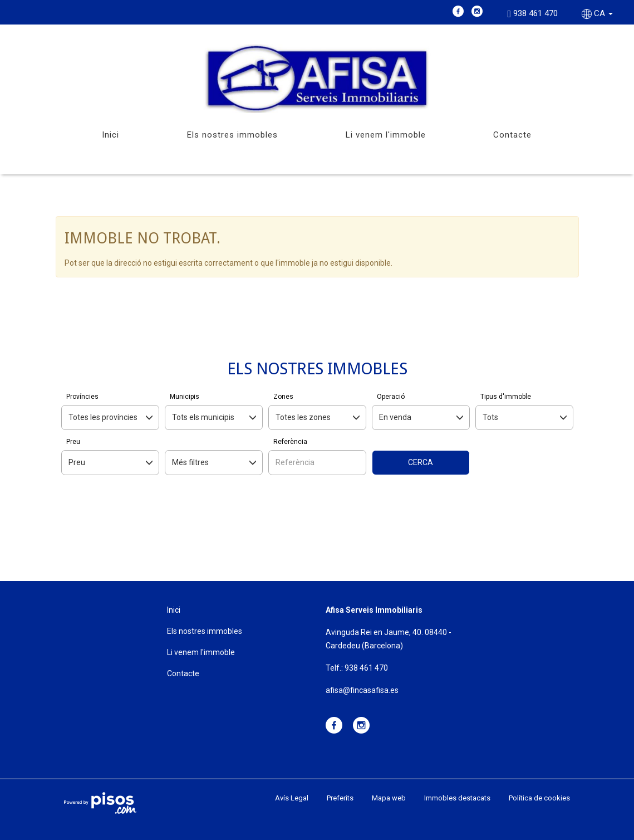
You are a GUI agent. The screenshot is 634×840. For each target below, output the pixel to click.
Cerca (421, 462)
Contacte (512, 135)
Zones (283, 397)
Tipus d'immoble (506, 397)
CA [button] (598, 13)
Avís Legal (292, 798)
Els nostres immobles (232, 135)
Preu (73, 442)
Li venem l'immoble (386, 135)
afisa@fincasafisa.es (362, 690)
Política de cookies (539, 798)
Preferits (340, 798)
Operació (391, 397)
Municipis (185, 397)
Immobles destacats (457, 798)
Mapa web (389, 798)
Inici (110, 135)
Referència (290, 442)
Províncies (82, 397)
